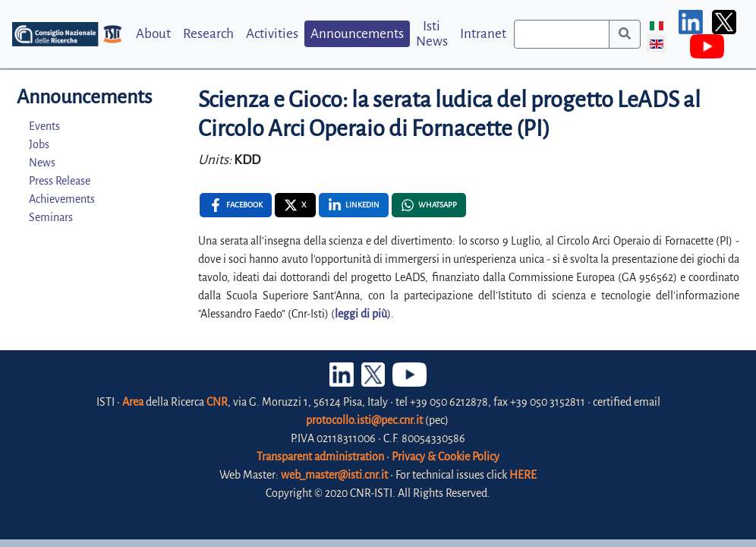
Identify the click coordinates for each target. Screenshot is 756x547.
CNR (217, 402)
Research (208, 34)
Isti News (432, 33)
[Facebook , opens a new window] (236, 205)
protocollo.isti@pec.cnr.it (364, 420)
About (153, 34)
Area (133, 402)
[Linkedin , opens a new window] (354, 205)
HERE (523, 475)
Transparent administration (320, 457)
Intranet (483, 34)
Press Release (60, 181)
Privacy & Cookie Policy (446, 457)
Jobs (39, 144)
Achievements (62, 199)
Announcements (357, 34)
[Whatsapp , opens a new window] (429, 205)
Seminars (51, 217)
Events (44, 126)
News (42, 163)
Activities (272, 34)
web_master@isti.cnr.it (334, 475)
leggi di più (361, 314)
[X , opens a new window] (295, 205)
